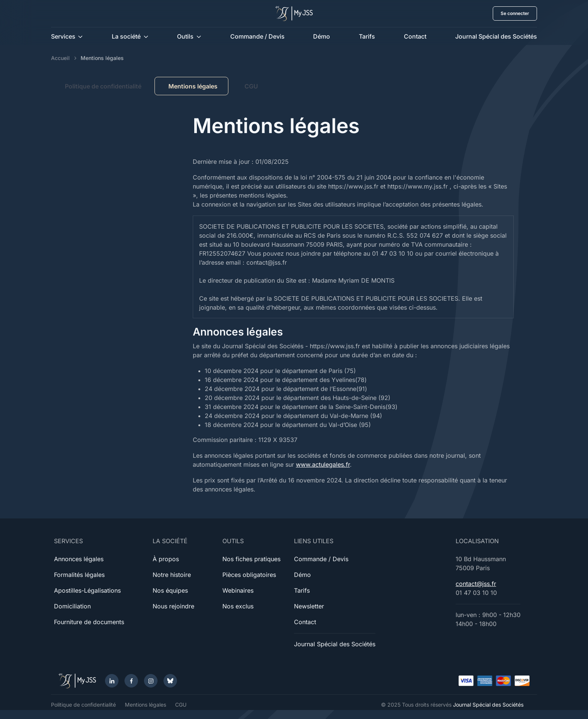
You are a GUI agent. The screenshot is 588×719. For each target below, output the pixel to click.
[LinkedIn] (112, 681)
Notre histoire (172, 575)
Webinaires (238, 590)
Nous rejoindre (173, 606)
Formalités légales (79, 575)
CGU (251, 86)
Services (63, 36)
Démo (322, 36)
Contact (415, 36)
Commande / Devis (257, 36)
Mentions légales (145, 705)
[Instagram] (151, 681)
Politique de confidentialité (103, 86)
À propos (166, 559)
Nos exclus (238, 606)
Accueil (60, 58)
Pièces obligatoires (249, 575)
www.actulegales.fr (323, 464)
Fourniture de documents (89, 622)
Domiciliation (72, 606)
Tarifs (367, 36)
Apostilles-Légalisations (87, 590)
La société (126, 36)
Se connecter (515, 13)
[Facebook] (131, 681)
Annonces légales (79, 559)
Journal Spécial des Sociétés (496, 36)
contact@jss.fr (476, 584)
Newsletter (309, 606)
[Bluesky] (170, 681)
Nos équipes (170, 590)
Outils (185, 36)
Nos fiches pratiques (251, 559)
